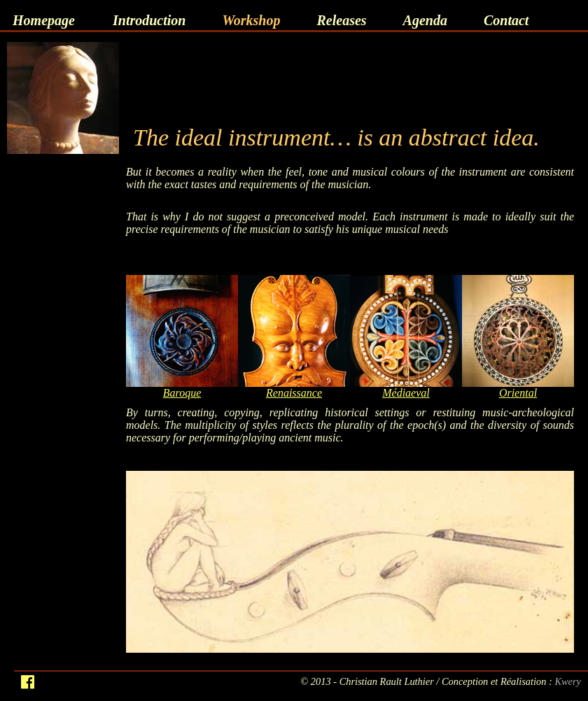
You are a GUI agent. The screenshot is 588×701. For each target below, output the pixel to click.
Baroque (182, 393)
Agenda (425, 20)
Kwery (568, 681)
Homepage (44, 20)
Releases (341, 20)
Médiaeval (406, 393)
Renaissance (294, 393)
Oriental (518, 393)
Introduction (149, 20)
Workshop (251, 20)
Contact (506, 20)
